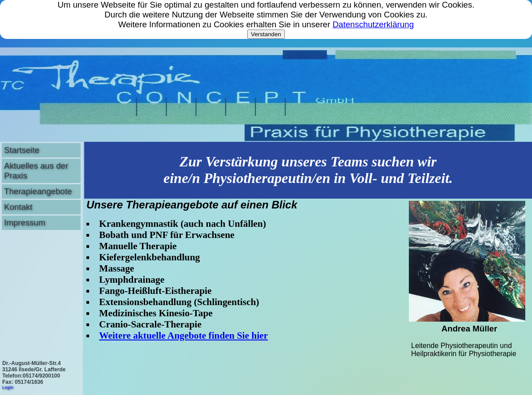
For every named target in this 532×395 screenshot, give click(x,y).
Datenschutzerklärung (373, 24)
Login (8, 387)
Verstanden (266, 34)
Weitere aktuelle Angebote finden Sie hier (183, 336)
